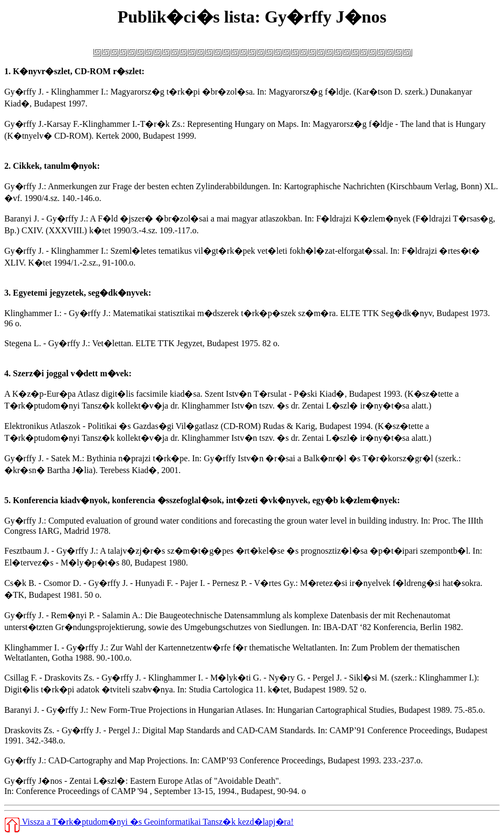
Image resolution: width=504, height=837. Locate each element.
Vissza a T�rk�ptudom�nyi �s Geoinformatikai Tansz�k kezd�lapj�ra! (149, 822)
